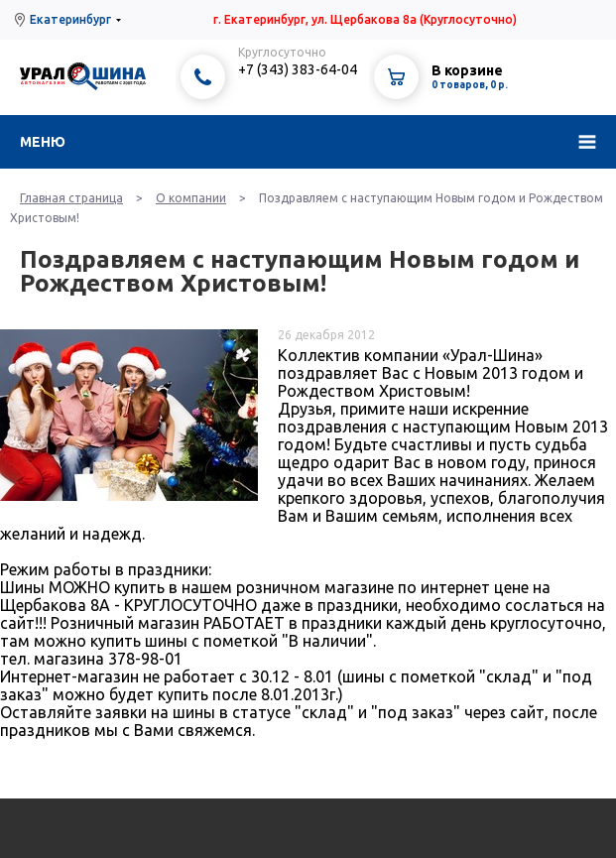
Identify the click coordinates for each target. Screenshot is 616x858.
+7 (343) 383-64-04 (298, 69)
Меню (43, 142)
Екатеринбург (70, 19)
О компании (191, 198)
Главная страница (71, 198)
